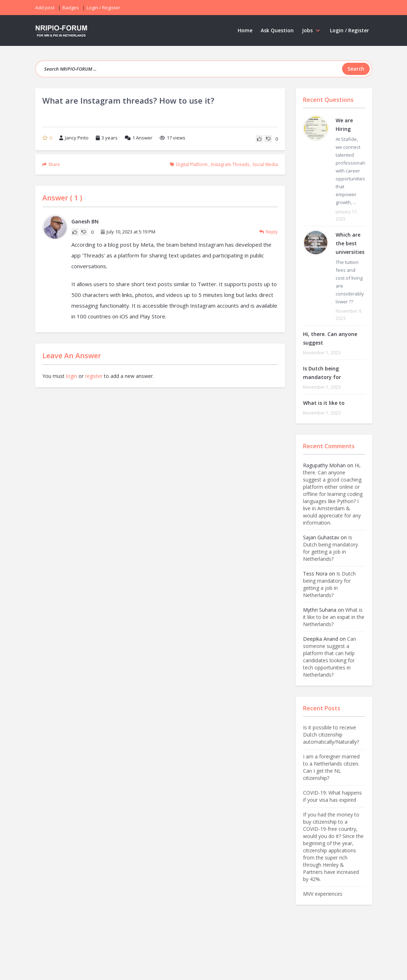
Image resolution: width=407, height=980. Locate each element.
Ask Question (277, 30)
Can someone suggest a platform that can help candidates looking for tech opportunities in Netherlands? (330, 657)
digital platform (192, 164)
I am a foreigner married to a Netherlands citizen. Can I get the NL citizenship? (331, 767)
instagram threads (230, 164)
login (72, 376)
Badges (71, 8)
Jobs (312, 30)
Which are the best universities (350, 243)
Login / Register (349, 30)
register (94, 376)
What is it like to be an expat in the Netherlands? (334, 617)
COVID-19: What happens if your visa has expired (332, 796)
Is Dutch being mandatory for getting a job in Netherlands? (330, 548)
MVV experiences (323, 894)
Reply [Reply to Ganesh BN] (269, 232)
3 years (110, 138)
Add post (45, 8)
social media (265, 164)
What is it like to (324, 403)
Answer (139, 138)
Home (245, 30)
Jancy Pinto (74, 138)
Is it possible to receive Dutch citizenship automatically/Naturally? (331, 735)
